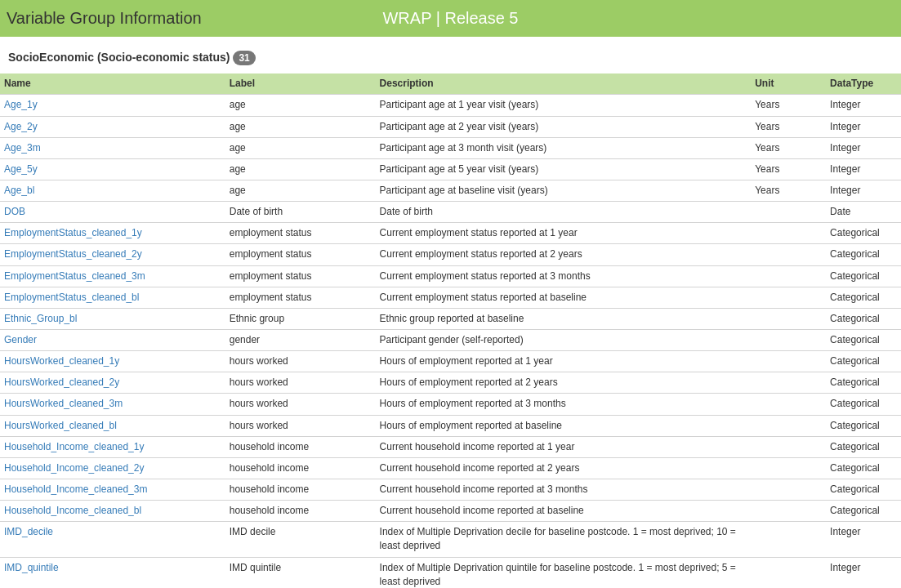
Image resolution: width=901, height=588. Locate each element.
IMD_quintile (31, 568)
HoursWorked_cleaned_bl (60, 425)
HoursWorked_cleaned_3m (63, 403)
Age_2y (21, 127)
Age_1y (21, 105)
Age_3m (22, 148)
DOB (15, 212)
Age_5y (21, 169)
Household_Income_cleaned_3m (76, 489)
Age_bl (19, 190)
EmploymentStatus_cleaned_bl (71, 297)
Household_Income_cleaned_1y (74, 447)
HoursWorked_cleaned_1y (62, 361)
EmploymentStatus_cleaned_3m (75, 276)
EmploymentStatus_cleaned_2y (73, 254)
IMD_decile (29, 532)
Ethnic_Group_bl (40, 318)
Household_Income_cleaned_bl (73, 510)
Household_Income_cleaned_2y (74, 468)
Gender (20, 340)
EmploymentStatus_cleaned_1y (73, 233)
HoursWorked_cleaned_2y (62, 382)
